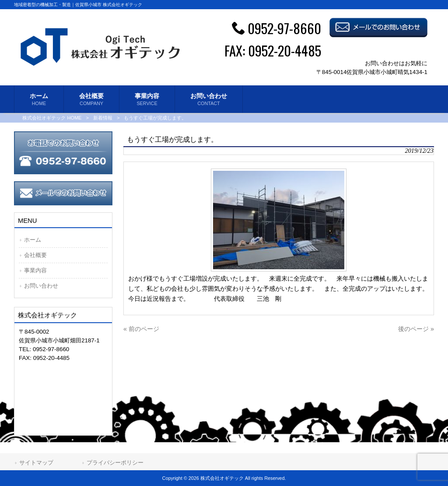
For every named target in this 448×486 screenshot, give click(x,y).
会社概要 (35, 255)
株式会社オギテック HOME (52, 118)
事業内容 (35, 270)
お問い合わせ (41, 286)
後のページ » (416, 329)
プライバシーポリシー (115, 463)
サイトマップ (36, 463)
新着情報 (103, 118)
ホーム (33, 240)
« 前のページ (141, 329)
